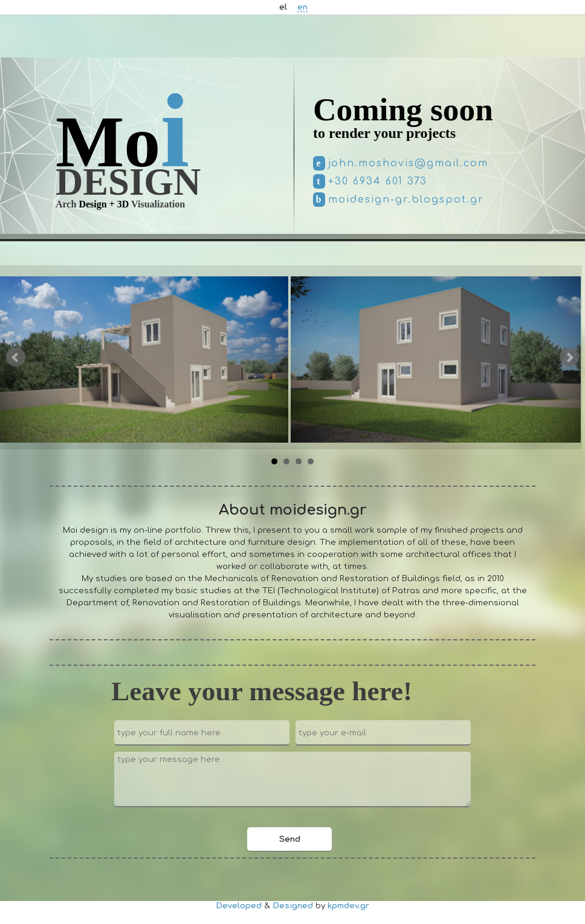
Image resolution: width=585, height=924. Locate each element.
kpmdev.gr (348, 906)
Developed (239, 906)
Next (569, 357)
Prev (16, 357)
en (302, 7)
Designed (293, 906)
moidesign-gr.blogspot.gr (406, 200)
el (283, 7)
